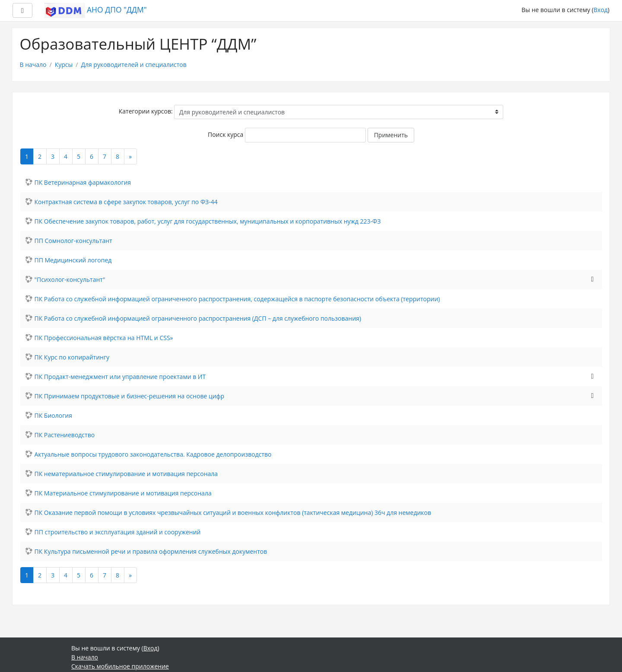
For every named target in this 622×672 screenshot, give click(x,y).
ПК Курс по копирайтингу (72, 357)
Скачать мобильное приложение (120, 666)
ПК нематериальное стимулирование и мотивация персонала (126, 474)
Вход (601, 10)
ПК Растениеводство (65, 435)
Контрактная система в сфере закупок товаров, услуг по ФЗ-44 (126, 202)
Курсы (64, 65)
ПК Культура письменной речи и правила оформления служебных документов (151, 551)
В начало (33, 65)
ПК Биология (53, 415)
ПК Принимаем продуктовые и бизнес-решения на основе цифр (130, 396)
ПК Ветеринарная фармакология (83, 182)
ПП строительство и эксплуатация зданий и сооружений (118, 532)
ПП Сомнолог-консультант (73, 241)
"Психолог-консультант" (70, 279)
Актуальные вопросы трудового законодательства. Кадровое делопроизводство (153, 454)
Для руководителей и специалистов (133, 65)
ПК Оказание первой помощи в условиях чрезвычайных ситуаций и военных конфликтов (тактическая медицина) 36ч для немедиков (233, 513)
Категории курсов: (146, 111)
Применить (391, 135)
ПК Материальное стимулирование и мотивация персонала (123, 493)
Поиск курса (225, 134)
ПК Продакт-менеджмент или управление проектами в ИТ (120, 377)
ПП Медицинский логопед (73, 260)
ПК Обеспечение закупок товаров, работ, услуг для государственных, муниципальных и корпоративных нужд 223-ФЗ (208, 221)
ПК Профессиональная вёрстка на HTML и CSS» (104, 338)
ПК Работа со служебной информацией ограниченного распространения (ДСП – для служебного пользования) (198, 318)
